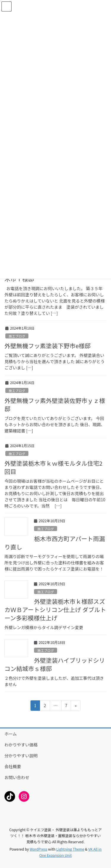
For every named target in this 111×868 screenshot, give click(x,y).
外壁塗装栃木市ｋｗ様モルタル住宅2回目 (53, 467)
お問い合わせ (17, 777)
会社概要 (13, 766)
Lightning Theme (70, 849)
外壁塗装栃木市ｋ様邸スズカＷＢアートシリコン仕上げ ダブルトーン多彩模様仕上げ (55, 610)
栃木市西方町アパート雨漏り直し (55, 543)
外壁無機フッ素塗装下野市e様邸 (48, 346)
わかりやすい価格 (21, 745)
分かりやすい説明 (21, 755)
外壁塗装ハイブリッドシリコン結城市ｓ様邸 (55, 664)
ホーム (11, 734)
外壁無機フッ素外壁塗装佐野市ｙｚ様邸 (55, 405)
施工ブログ (17, 336)
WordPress (38, 849)
